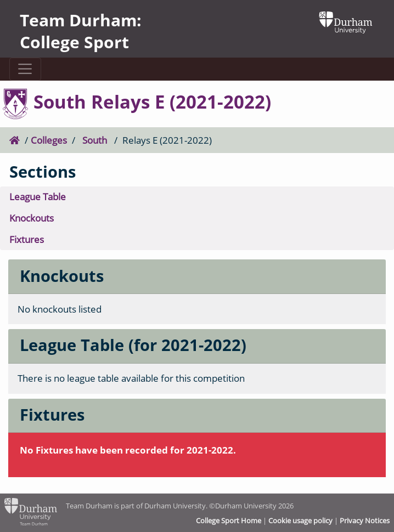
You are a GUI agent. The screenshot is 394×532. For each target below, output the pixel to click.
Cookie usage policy (300, 520)
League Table (38, 197)
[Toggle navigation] (25, 69)
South (95, 140)
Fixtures (27, 239)
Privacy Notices (365, 520)
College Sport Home (229, 520)
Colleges (49, 140)
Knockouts (32, 218)
